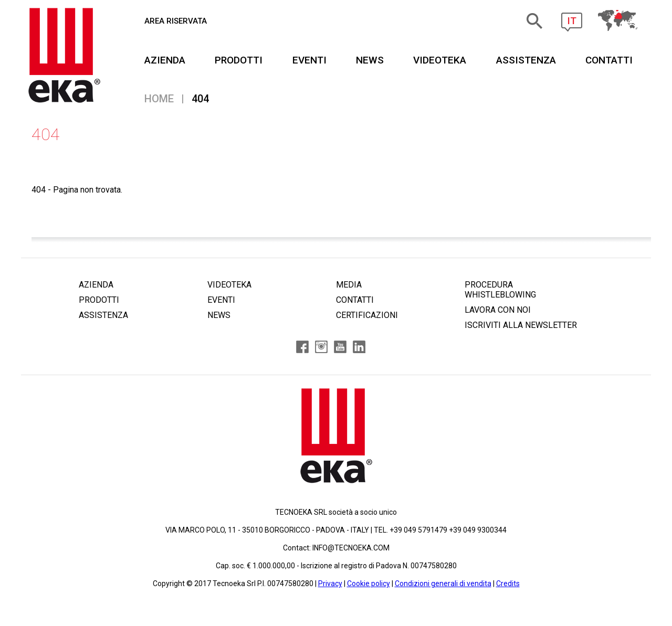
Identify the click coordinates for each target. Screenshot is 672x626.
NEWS (370, 60)
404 (200, 99)
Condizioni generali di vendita (443, 583)
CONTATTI (609, 60)
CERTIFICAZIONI (367, 315)
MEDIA (349, 285)
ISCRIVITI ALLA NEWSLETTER (521, 325)
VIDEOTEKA (440, 60)
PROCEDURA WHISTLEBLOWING (500, 290)
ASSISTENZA (526, 60)
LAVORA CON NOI (498, 310)
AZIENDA (165, 60)
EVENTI (309, 60)
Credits (508, 583)
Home (159, 99)
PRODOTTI (239, 60)
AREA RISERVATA (176, 21)
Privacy (330, 583)
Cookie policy (369, 583)
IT (572, 21)
